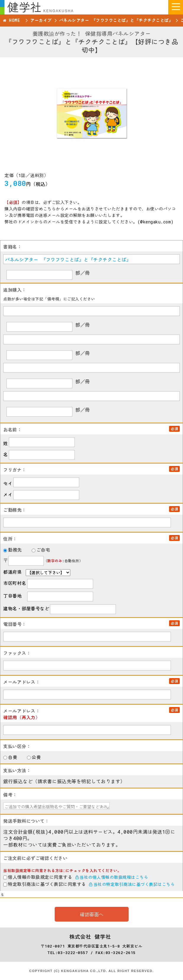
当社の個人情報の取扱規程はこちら (112, 877)
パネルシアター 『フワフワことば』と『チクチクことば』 (116, 20)
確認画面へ (92, 914)
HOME (14, 20)
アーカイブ (41, 20)
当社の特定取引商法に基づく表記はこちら (132, 884)
